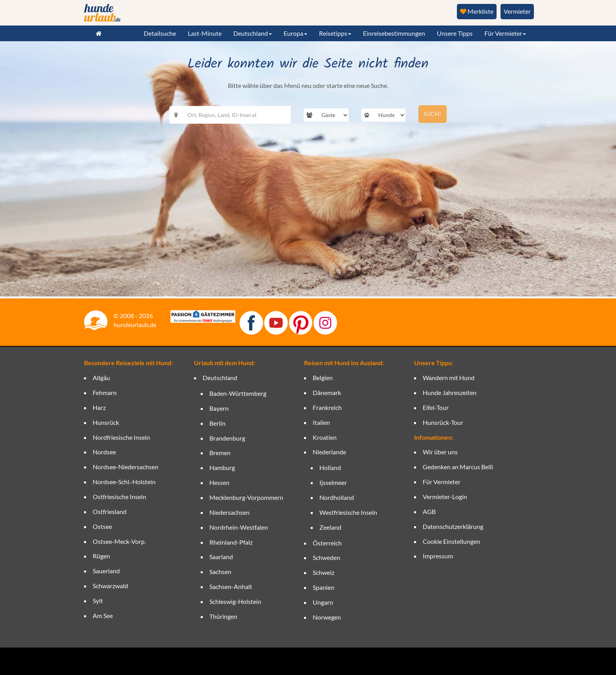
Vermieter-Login (445, 497)
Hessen (219, 482)
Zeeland (330, 527)
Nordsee (104, 452)
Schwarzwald (110, 586)
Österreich (327, 543)
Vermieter (517, 11)
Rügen (101, 556)
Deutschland (220, 378)
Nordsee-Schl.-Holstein (124, 482)
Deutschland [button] (253, 33)
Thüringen (223, 616)
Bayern (219, 408)
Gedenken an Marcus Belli (458, 467)
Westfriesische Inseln (348, 512)
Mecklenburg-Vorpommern (246, 497)
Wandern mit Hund (449, 378)
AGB (429, 511)
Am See (103, 616)
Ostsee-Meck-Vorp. (119, 541)
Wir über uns (440, 452)
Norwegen (327, 617)
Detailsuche (160, 33)
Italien (321, 422)
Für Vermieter (442, 482)
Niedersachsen (229, 512)
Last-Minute (205, 33)
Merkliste (477, 11)
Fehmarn (105, 392)
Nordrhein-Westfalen (239, 527)
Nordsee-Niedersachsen (126, 467)
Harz (99, 407)
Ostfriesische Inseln (119, 497)
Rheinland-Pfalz (231, 542)
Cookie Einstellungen (451, 541)
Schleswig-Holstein (235, 601)
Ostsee (102, 526)
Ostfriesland (110, 511)
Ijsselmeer (333, 482)
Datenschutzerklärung (453, 526)
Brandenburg (227, 438)
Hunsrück (106, 422)
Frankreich (327, 407)
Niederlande (329, 452)
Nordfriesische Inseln (121, 437)
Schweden (326, 557)
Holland (330, 467)
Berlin (217, 423)
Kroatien (325, 437)
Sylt (98, 601)
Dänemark (327, 392)
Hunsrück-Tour (443, 422)
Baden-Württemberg (238, 393)
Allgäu (101, 378)
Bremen (220, 453)
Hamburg (222, 467)
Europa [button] (295, 33)
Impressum (438, 556)
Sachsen (220, 572)
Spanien (324, 587)
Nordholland (337, 497)
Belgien (323, 378)
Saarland (221, 557)
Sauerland (106, 571)
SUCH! (433, 114)
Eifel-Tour (436, 407)
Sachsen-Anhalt (231, 586)
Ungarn (323, 602)
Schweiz (324, 572)
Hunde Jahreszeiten (450, 392)
